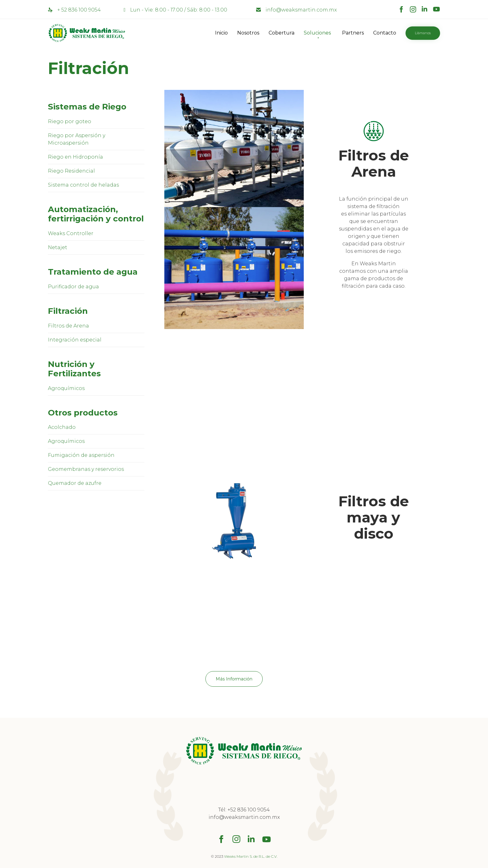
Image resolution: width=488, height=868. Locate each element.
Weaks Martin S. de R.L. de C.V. (251, 856)
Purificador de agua (73, 287)
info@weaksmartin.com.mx (301, 10)
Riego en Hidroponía (75, 157)
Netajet (58, 247)
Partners (353, 33)
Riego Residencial (71, 171)
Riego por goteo (70, 121)
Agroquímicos (66, 388)
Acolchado (62, 427)
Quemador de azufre (75, 483)
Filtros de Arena (68, 326)
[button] (423, 33)
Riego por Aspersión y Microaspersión (77, 139)
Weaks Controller (71, 233)
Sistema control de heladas (83, 185)
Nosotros (248, 33)
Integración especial (75, 340)
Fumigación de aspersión (81, 455)
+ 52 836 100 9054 (79, 10)
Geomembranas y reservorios (86, 469)
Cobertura (282, 33)
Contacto (385, 33)
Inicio (221, 33)
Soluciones (317, 33)
